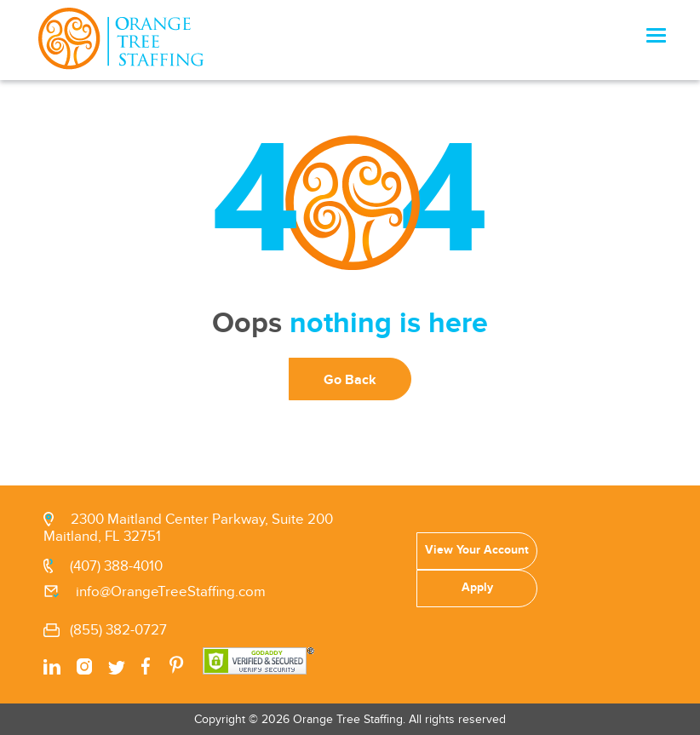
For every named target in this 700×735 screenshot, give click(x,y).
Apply (476, 587)
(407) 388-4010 (116, 566)
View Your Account (477, 550)
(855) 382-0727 (118, 630)
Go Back (350, 380)
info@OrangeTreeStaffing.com (171, 592)
